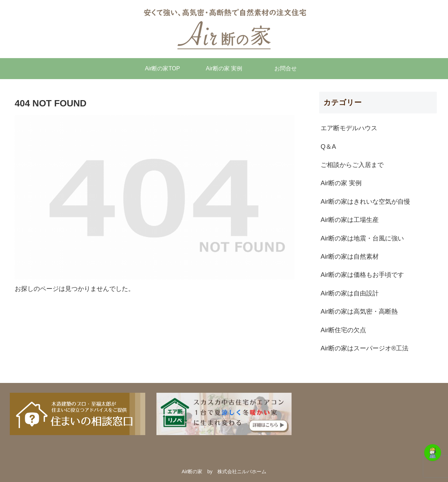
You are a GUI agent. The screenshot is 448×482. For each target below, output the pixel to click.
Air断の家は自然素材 (350, 257)
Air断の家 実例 (341, 183)
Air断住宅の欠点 (343, 330)
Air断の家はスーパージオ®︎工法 (365, 348)
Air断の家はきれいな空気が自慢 (365, 202)
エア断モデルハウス (349, 128)
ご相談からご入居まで (352, 165)
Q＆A (328, 147)
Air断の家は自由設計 (350, 293)
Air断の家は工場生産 (350, 220)
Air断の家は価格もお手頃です (362, 275)
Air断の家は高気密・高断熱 (359, 312)
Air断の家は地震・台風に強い (362, 238)
